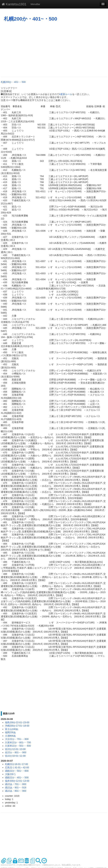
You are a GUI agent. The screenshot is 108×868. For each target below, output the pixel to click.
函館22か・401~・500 (17, 777)
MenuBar (35, 4)
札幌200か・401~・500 (31, 19)
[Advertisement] (54, 49)
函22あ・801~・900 (16, 791)
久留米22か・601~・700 (18, 742)
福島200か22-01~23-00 (17, 722)
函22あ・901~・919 (16, 788)
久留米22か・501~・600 (18, 746)
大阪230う (10, 774)
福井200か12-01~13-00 (17, 781)
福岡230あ (10, 732)
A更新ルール (66, 94)
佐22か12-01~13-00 (15, 749)
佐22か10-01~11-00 (15, 756)
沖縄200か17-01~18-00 (17, 726)
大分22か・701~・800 (17, 739)
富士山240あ (12, 729)
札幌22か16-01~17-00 (16, 764)
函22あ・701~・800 (16, 784)
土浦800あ (10, 736)
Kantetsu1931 (14, 4)
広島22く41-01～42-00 (17, 767)
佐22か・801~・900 (16, 752)
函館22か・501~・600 (17, 771)
